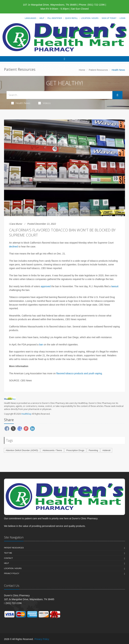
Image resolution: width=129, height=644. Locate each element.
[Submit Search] (117, 95)
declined (13, 247)
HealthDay (26, 414)
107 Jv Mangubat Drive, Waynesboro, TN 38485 (50, 5)
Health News (21, 103)
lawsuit (115, 286)
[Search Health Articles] (59, 95)
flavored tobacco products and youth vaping (79, 373)
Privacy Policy (12, 573)
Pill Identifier (55, 18)
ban (41, 345)
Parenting (93, 450)
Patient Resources (98, 70)
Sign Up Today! (109, 18)
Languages (30, 18)
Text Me (8, 553)
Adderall (106, 450)
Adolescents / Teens (52, 450)
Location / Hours (90, 18)
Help (42, 18)
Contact (8, 558)
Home (82, 70)
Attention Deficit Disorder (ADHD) (22, 450)
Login (122, 18)
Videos (45, 103)
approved (46, 286)
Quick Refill (71, 18)
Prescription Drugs (75, 450)
